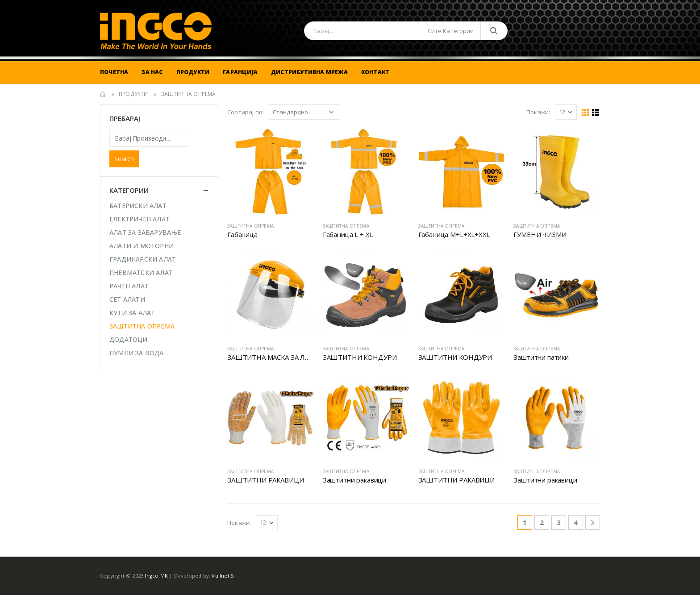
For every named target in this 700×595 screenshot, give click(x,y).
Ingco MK (156, 576)
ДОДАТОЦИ (129, 339)
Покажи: (538, 112)
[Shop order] (304, 112)
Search (124, 159)
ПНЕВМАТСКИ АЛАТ (141, 273)
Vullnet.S (223, 576)
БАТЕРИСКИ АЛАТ (138, 206)
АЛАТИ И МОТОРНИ (142, 246)
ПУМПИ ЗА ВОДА (137, 353)
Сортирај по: (246, 112)
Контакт (375, 72)
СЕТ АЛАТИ (127, 299)
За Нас (152, 72)
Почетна (114, 72)
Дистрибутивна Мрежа (309, 72)
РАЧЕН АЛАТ (129, 286)
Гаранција (240, 72)
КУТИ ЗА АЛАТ (132, 313)
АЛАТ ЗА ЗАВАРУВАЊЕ (145, 232)
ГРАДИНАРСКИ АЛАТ (143, 259)
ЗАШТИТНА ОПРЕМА (250, 226)
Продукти (193, 72)
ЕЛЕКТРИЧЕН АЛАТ (140, 219)
